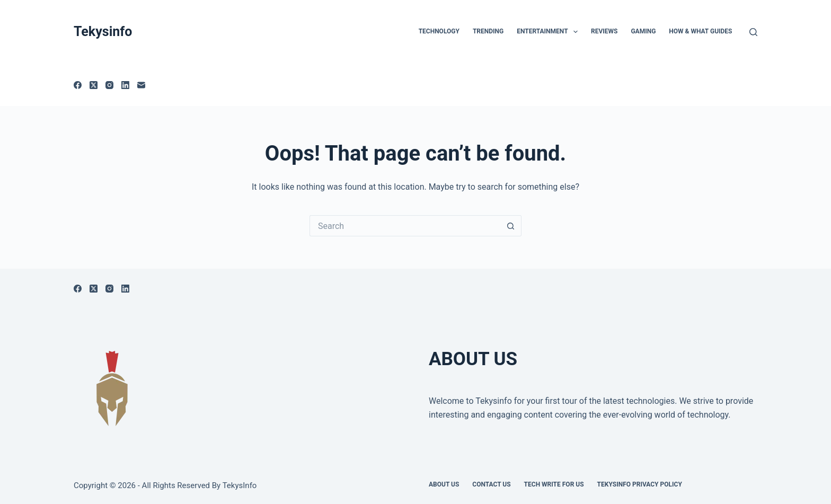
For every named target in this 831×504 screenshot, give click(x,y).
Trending (488, 31)
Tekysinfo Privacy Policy (640, 484)
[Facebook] (78, 85)
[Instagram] (109, 85)
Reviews (604, 31)
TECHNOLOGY (439, 31)
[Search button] (511, 226)
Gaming (643, 31)
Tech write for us (554, 484)
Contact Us (491, 484)
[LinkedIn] (125, 85)
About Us (444, 484)
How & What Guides (700, 31)
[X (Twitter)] (94, 85)
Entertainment (549, 32)
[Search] (753, 32)
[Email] (141, 85)
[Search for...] (405, 226)
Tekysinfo (103, 32)
